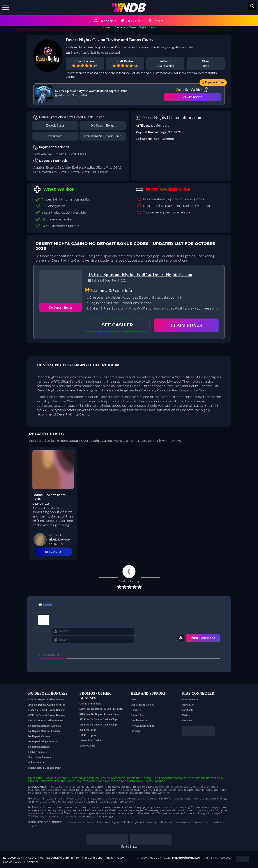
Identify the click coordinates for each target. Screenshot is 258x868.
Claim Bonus (186, 325)
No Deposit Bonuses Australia (45, 726)
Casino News (41, 504)
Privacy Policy (115, 858)
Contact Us (137, 715)
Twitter (186, 715)
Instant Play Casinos (91, 740)
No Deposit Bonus (103, 126)
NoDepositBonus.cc (92, 778)
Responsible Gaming (59, 858)
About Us (136, 710)
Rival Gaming (165, 66)
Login (45, 605)
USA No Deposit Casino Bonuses (46, 699)
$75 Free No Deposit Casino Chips (99, 719)
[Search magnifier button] (252, 6)
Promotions (55, 136)
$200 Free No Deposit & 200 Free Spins (102, 709)
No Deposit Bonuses (39, 747)
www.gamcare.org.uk (143, 726)
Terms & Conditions (89, 858)
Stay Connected (191, 699)
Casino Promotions (90, 704)
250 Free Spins (88, 730)
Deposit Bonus (55, 126)
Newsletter (188, 705)
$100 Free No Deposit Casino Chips (99, 714)
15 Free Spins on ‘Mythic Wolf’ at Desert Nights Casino (91, 91)
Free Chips (135, 21)
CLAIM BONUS (193, 97)
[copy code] (206, 90)
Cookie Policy (12, 862)
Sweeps (159, 21)
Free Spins (107, 21)
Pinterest (187, 720)
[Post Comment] (203, 638)
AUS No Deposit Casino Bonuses (47, 705)
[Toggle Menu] (6, 8)
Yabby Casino (87, 746)
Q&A (134, 699)
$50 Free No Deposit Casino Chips (99, 725)
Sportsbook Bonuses (40, 757)
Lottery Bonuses (37, 752)
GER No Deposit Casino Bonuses (47, 715)
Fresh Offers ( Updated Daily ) (45, 768)
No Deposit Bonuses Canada (44, 731)
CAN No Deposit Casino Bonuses (47, 710)
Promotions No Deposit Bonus (103, 136)
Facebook (187, 710)
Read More (53, 552)
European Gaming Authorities (23, 858)
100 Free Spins (88, 735)
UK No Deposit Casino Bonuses (46, 720)
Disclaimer (31, 862)
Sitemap (135, 731)
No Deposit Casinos (39, 736)
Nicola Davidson (60, 540)
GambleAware (139, 720)
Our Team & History (142, 705)
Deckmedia (160, 126)
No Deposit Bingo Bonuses (43, 741)
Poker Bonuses (36, 762)
